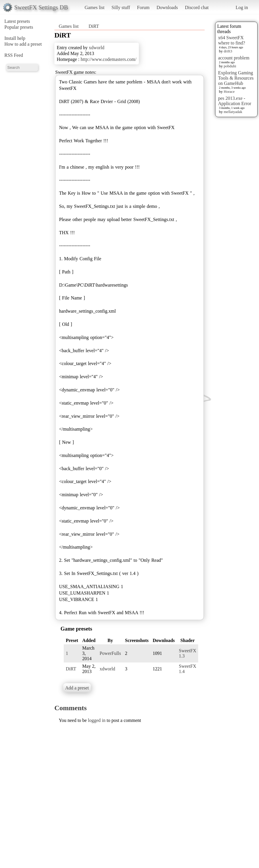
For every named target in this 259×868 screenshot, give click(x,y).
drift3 (228, 51)
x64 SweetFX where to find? (232, 40)
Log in (242, 7)
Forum (143, 7)
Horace (229, 91)
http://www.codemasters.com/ (109, 59)
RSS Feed (14, 55)
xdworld (97, 48)
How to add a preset (23, 44)
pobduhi (230, 66)
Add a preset (77, 688)
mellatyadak (233, 112)
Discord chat (197, 7)
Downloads (167, 7)
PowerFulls (110, 653)
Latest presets (17, 21)
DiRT (94, 26)
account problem (234, 58)
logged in (97, 720)
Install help (15, 38)
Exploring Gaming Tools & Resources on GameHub (236, 78)
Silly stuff (121, 7)
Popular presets (19, 27)
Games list (95, 7)
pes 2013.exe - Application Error (235, 101)
